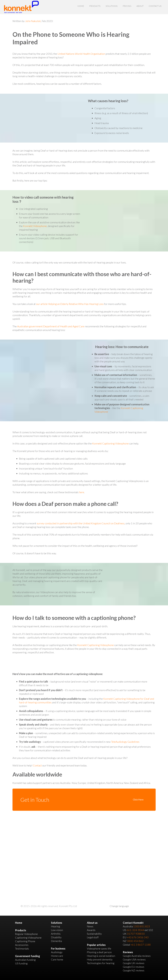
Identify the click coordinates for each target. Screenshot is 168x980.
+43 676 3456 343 (138, 937)
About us (92, 923)
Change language (119, 906)
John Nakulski (33, 21)
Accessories (22, 945)
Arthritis (56, 934)
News (90, 926)
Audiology (57, 952)
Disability (56, 937)
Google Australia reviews (137, 956)
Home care (57, 956)
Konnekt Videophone (35, 226)
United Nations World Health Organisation (81, 54)
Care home (57, 959)
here (82, 492)
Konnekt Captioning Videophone (110, 443)
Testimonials (22, 948)
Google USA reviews (134, 959)
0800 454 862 (135, 941)
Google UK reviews (134, 963)
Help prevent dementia (100, 959)
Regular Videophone (26, 934)
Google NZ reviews (134, 970)
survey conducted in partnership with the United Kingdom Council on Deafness (81, 523)
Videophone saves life (99, 948)
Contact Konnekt (133, 923)
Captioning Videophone (28, 938)
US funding (21, 963)
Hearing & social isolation (101, 956)
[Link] (21, 7)
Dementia (56, 941)
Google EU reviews (134, 967)
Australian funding (25, 960)
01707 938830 (136, 934)
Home (19, 923)
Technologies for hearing (101, 963)
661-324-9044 (135, 930)
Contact (37, 765)
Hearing (56, 926)
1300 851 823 (142, 926)
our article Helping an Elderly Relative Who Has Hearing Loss (70, 304)
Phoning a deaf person (99, 952)
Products (21, 930)
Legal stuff (93, 937)
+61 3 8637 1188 (141, 945)
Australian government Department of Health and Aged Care (51, 326)
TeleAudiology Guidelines (125, 742)
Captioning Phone (25, 941)
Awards (91, 930)
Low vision (57, 930)
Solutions (57, 923)
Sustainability (94, 934)
